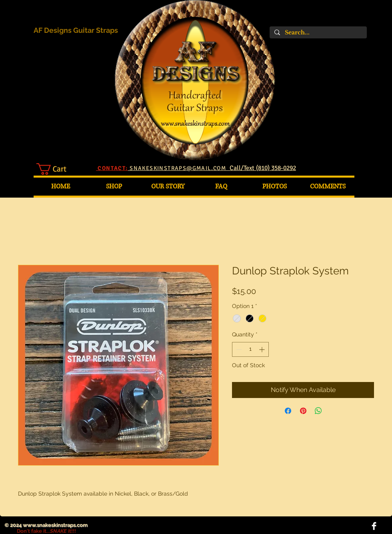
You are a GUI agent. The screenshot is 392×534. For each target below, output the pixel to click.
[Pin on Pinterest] (303, 411)
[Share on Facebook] (288, 411)
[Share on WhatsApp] (318, 411)
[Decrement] (238, 349)
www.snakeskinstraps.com (55, 525)
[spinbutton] (250, 349)
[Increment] (263, 349)
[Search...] (317, 33)
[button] (58, 169)
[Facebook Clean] (374, 526)
